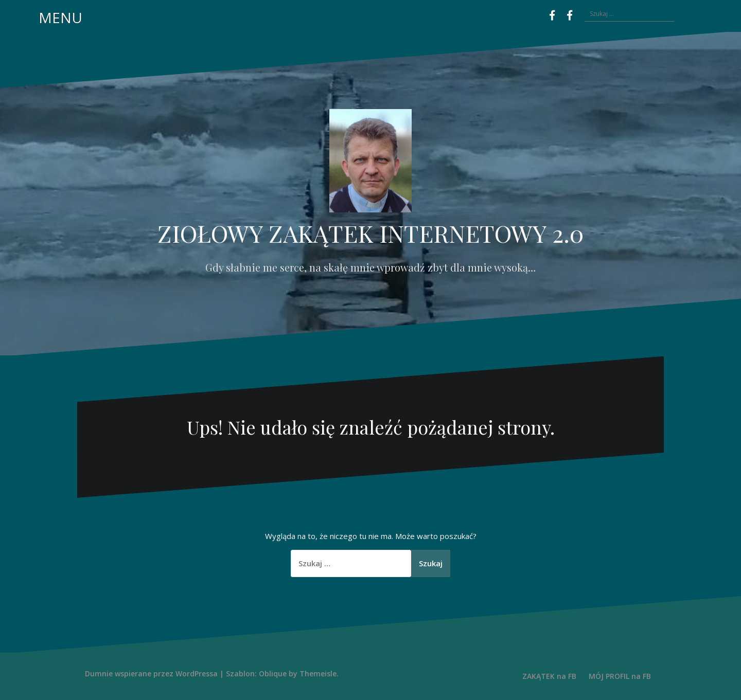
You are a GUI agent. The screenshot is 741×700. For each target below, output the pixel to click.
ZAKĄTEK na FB (549, 676)
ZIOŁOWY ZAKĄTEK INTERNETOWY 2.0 (370, 233)
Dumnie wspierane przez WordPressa (151, 674)
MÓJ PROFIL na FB (620, 676)
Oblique (273, 674)
